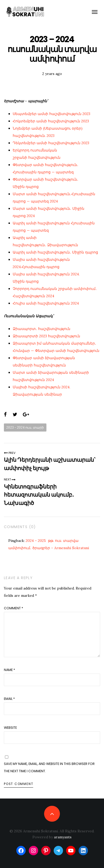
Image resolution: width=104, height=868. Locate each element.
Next (10, 479)
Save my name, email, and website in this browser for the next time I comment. (49, 767)
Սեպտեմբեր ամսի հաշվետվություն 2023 (51, 114)
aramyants (63, 837)
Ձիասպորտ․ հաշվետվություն (41, 329)
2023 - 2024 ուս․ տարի (25, 427)
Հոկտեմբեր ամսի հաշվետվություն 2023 (51, 121)
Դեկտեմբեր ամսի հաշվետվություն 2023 (51, 143)
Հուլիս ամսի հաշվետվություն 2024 (46, 303)
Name (9, 670)
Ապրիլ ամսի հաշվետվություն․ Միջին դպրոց (55, 252)
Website (10, 728)
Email (9, 699)
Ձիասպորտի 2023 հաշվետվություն (46, 336)
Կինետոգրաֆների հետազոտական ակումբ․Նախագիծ (39, 495)
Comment (13, 608)
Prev (10, 453)
